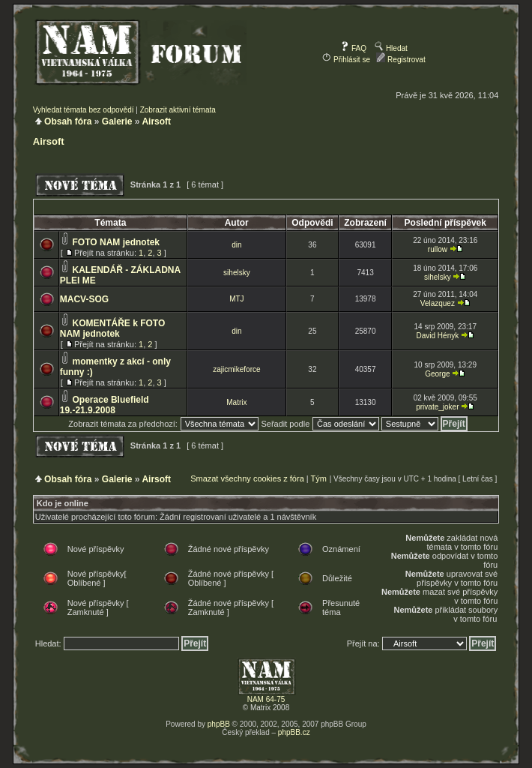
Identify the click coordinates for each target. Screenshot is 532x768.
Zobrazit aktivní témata (178, 110)
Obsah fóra (68, 121)
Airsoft (156, 121)
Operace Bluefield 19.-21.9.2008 (105, 405)
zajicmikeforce (236, 369)
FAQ (353, 48)
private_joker (437, 407)
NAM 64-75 (266, 699)
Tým (319, 478)
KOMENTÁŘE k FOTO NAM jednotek (113, 328)
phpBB (219, 724)
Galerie (117, 121)
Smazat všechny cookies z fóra (247, 478)
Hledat (391, 48)
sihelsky (237, 273)
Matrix (236, 402)
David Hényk (438, 336)
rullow (438, 249)
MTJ (236, 299)
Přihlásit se (346, 60)
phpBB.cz (294, 732)
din (236, 245)
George (437, 374)
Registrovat (400, 60)
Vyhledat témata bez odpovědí (84, 110)
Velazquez (438, 303)
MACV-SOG (84, 299)
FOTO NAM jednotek (116, 242)
